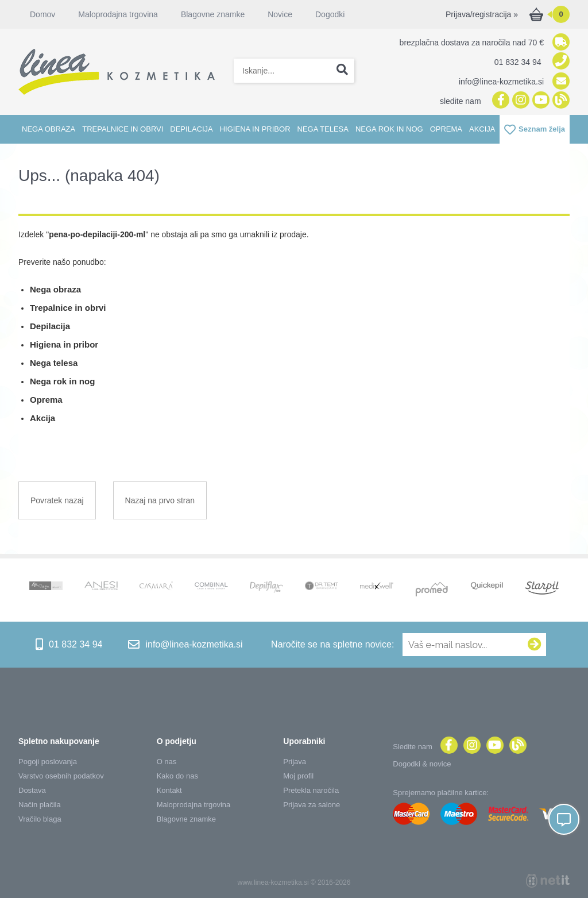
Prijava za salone (312, 805)
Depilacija (191, 129)
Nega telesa (323, 129)
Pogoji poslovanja (48, 762)
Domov (42, 14)
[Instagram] (519, 101)
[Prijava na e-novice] (535, 645)
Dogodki (330, 14)
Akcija (482, 129)
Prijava (295, 762)
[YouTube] (539, 101)
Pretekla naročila (311, 790)
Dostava (32, 790)
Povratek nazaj (57, 500)
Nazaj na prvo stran (160, 500)
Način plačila (40, 805)
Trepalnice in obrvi (123, 129)
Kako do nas (177, 776)
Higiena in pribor (255, 129)
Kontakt (169, 790)
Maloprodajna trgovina (118, 14)
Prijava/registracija (482, 14)
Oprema (446, 129)
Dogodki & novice (422, 764)
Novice (280, 14)
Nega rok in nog (389, 129)
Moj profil (298, 776)
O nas (167, 762)
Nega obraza (49, 129)
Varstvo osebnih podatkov (61, 776)
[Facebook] (499, 101)
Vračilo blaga (40, 819)
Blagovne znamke (213, 14)
